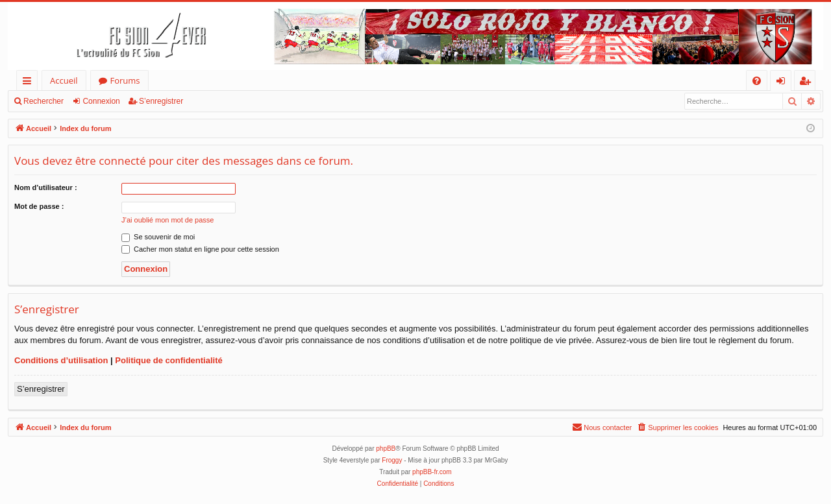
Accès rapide (30, 83)
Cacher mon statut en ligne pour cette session (200, 249)
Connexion (101, 101)
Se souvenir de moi (158, 237)
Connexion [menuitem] (784, 83)
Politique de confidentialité (168, 360)
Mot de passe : (39, 206)
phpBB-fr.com (432, 472)
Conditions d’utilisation (61, 360)
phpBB (386, 449)
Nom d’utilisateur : (46, 187)
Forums (125, 80)
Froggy (392, 460)
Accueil (64, 80)
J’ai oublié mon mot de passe (167, 220)
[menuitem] (757, 81)
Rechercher (43, 101)
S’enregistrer (161, 101)
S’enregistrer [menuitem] (808, 83)
